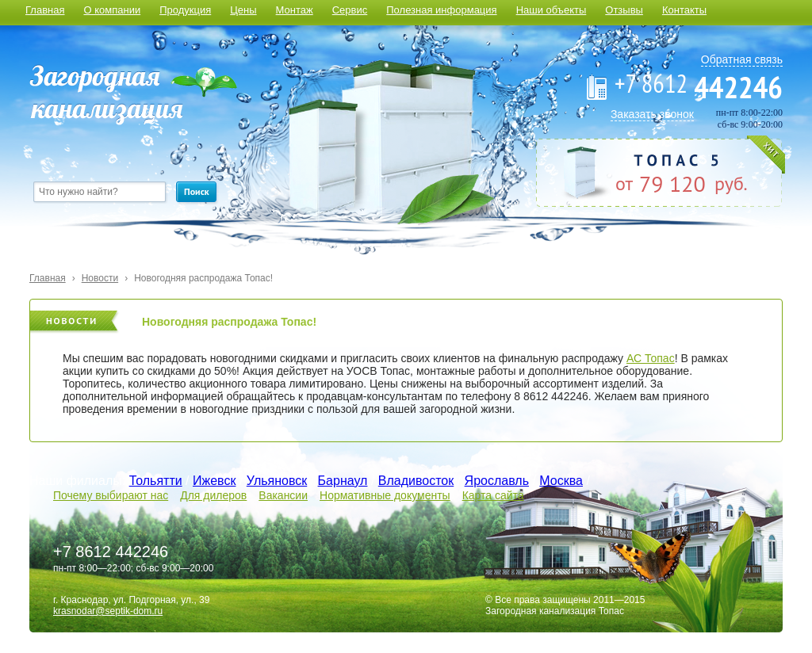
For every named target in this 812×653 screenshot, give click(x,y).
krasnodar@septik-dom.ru (108, 611)
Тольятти (156, 481)
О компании (112, 10)
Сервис (350, 10)
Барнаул (343, 481)
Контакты (684, 10)
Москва (561, 481)
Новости (100, 278)
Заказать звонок (652, 114)
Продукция (185, 10)
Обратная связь (742, 59)
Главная (45, 10)
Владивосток (416, 481)
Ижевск (214, 481)
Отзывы (624, 10)
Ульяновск (277, 481)
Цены (243, 10)
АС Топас (651, 358)
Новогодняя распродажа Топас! (203, 278)
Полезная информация (441, 10)
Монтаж (295, 10)
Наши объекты (552, 10)
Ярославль (497, 481)
